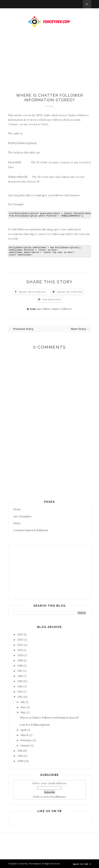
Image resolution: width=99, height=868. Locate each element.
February (26, 740)
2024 (20, 640)
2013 (20, 692)
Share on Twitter (70, 292)
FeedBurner (58, 797)
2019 (20, 660)
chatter (56, 309)
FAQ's (17, 523)
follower (67, 309)
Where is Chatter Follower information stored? (49, 718)
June (23, 707)
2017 (20, 671)
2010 (20, 756)
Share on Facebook (32, 292)
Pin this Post (52, 300)
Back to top (82, 864)
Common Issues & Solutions (31, 530)
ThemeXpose (35, 864)
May (23, 712)
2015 (20, 681)
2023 (20, 645)
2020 (20, 655)
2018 (20, 666)
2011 (20, 751)
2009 (20, 761)
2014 (20, 686)
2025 (20, 634)
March (24, 735)
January (25, 745)
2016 (20, 676)
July (23, 702)
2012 (20, 697)
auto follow (43, 309)
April (23, 730)
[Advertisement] (49, 60)
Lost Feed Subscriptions (35, 725)
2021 (20, 650)
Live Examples (22, 516)
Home (17, 509)
